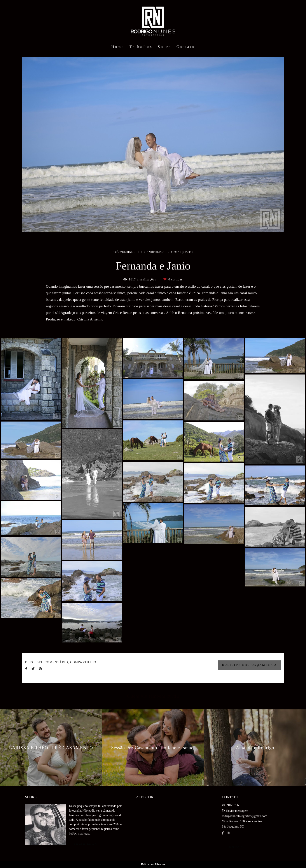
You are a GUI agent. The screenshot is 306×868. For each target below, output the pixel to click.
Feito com (153, 864)
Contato (186, 47)
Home (118, 47)
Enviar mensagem (237, 811)
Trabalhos (141, 47)
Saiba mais (85, 844)
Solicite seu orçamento (249, 665)
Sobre (165, 47)
